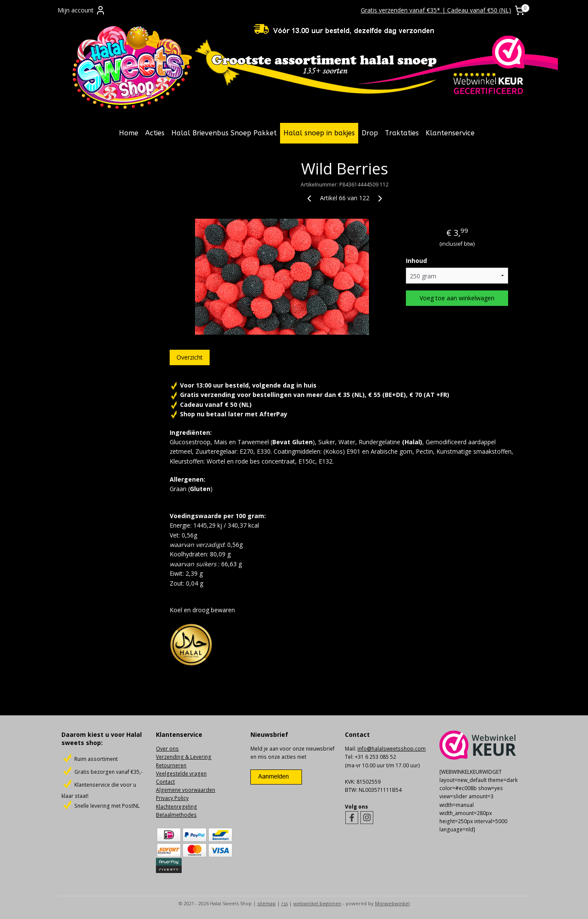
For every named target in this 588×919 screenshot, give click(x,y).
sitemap (267, 903)
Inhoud (416, 261)
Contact (165, 782)
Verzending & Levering (184, 757)
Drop (370, 133)
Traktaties (402, 133)
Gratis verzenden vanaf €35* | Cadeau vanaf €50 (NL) (436, 10)
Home (129, 133)
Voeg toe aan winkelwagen (457, 298)
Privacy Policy (172, 798)
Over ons (167, 749)
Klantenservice (450, 133)
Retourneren (171, 765)
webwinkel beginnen (317, 903)
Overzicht (190, 357)
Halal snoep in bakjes (319, 133)
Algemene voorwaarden (186, 790)
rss (285, 903)
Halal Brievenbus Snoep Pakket (224, 133)
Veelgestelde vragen (181, 774)
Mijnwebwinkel (392, 903)
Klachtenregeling (177, 807)
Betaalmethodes (176, 815)
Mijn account (82, 10)
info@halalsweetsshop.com (391, 749)
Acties (155, 133)
